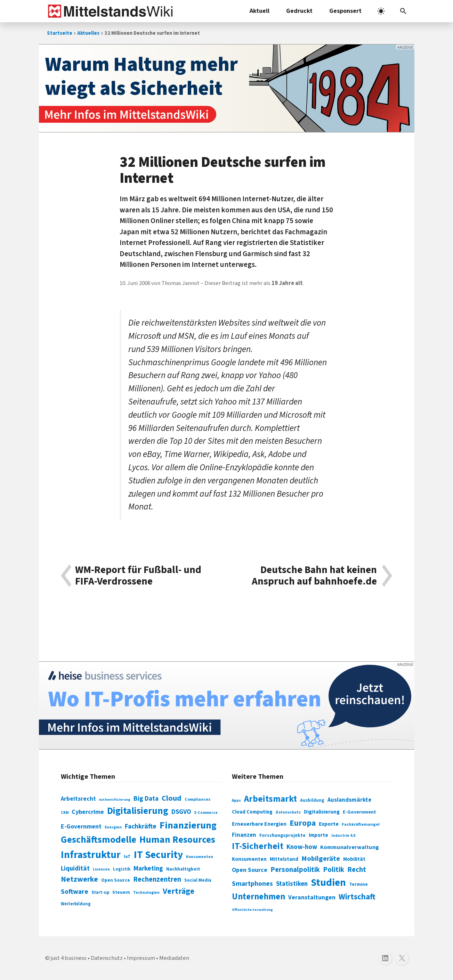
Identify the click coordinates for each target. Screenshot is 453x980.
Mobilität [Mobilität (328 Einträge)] (354, 859)
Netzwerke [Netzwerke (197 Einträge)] (79, 879)
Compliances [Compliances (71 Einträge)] (197, 799)
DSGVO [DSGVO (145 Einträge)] (181, 812)
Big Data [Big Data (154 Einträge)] (146, 799)
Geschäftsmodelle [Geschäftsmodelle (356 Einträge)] (99, 840)
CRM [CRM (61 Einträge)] (65, 813)
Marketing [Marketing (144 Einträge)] (148, 869)
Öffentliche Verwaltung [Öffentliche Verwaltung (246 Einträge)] (252, 910)
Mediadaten (174, 958)
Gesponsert (345, 11)
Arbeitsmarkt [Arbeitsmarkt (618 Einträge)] (270, 799)
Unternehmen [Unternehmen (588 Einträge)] (258, 897)
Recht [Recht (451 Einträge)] (357, 870)
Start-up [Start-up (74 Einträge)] (100, 892)
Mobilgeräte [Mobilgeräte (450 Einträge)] (321, 859)
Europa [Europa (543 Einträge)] (303, 823)
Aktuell (260, 11)
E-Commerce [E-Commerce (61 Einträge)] (206, 813)
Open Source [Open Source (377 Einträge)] (250, 870)
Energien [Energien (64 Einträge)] (113, 827)
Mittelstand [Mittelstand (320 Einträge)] (284, 859)
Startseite (60, 33)
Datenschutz (107, 958)
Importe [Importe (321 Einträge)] (318, 835)
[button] (403, 11)
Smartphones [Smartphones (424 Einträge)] (252, 884)
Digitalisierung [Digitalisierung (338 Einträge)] (138, 811)
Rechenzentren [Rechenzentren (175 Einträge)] (157, 879)
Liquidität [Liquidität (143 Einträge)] (75, 869)
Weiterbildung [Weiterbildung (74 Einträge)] (76, 904)
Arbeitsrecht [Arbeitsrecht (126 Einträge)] (78, 799)
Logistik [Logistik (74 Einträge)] (122, 869)
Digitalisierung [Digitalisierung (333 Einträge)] (322, 812)
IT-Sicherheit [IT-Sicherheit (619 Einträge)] (258, 846)
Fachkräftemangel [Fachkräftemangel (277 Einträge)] (361, 824)
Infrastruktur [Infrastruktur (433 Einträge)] (91, 855)
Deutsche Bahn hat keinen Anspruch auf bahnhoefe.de (314, 576)
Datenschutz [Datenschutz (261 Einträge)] (288, 812)
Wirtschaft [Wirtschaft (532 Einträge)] (357, 897)
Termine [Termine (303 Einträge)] (358, 884)
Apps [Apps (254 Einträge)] (236, 800)
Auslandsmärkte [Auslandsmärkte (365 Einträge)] (349, 800)
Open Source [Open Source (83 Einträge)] (116, 880)
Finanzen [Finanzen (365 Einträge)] (244, 835)
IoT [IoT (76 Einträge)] (127, 857)
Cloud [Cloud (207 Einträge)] (172, 798)
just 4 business (69, 958)
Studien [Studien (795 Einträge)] (328, 883)
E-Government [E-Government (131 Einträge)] (81, 827)
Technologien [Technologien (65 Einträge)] (146, 893)
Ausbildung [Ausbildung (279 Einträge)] (312, 800)
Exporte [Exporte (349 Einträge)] (329, 824)
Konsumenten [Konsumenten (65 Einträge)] (200, 857)
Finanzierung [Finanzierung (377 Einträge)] (188, 825)
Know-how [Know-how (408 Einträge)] (302, 847)
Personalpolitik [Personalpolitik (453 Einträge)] (295, 870)
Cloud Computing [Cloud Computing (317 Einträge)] (252, 812)
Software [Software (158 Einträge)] (75, 892)
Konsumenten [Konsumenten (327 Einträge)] (249, 859)
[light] (381, 11)
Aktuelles (88, 33)
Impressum (141, 958)
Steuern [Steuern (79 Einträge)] (121, 892)
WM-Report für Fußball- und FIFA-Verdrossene (138, 576)
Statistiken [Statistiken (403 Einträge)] (292, 884)
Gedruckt (299, 11)
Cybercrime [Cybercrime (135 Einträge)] (88, 812)
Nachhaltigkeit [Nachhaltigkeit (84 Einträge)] (183, 869)
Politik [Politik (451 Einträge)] (334, 870)
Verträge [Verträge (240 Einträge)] (179, 891)
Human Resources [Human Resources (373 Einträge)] (177, 840)
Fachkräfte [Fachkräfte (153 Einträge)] (141, 826)
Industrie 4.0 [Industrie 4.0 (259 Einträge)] (343, 835)
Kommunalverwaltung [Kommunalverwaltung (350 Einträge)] (350, 847)
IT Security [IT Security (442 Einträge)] (158, 855)
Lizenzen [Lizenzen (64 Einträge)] (101, 869)
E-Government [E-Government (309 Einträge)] (359, 812)
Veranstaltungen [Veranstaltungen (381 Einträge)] (312, 897)
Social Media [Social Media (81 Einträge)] (198, 880)
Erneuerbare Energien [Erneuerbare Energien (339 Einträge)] (259, 824)
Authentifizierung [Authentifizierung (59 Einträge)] (115, 799)
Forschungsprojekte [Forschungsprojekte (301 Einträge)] (282, 835)
